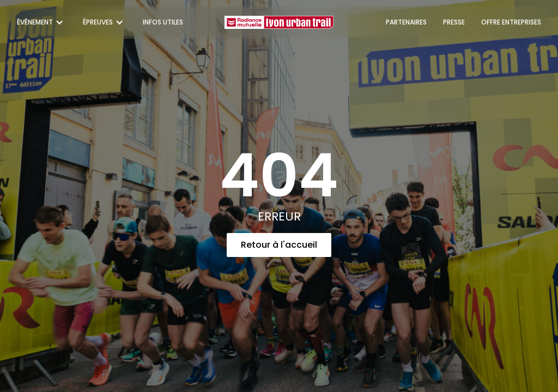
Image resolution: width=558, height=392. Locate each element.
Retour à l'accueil (279, 245)
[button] (42, 22)
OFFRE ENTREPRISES (511, 22)
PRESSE (454, 22)
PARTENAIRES (406, 22)
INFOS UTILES (163, 22)
